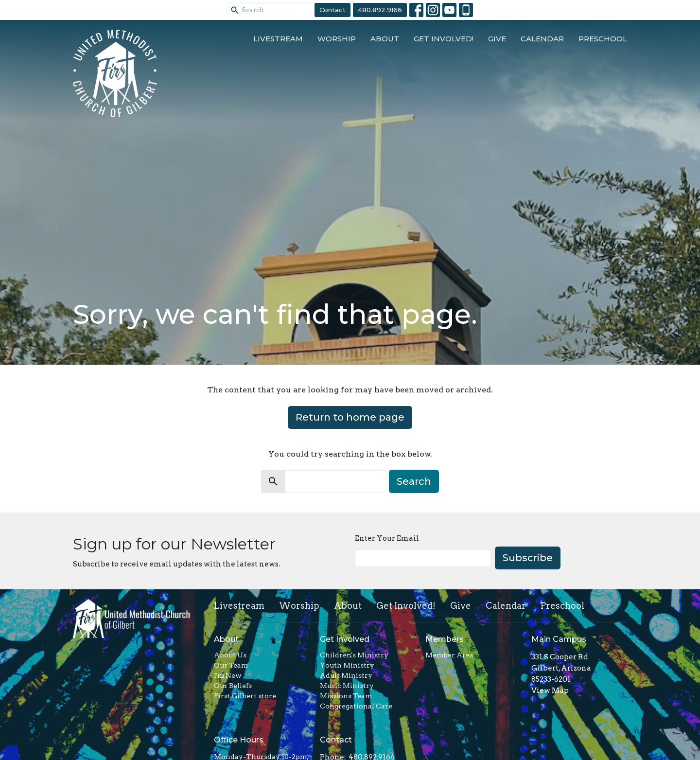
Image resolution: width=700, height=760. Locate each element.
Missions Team (346, 696)
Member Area (449, 655)
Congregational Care (356, 706)
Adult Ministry (346, 675)
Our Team (231, 665)
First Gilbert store (245, 696)
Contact (332, 10)
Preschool (603, 39)
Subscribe (528, 558)
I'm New (228, 675)
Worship (337, 39)
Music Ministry (347, 686)
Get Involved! (444, 39)
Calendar (542, 39)
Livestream (278, 39)
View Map (550, 690)
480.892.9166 (380, 10)
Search (414, 481)
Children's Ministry (354, 655)
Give (497, 39)
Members (445, 639)
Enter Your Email (387, 538)
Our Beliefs (233, 686)
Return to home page (350, 417)
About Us (230, 655)
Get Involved (345, 639)
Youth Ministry (347, 665)
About (385, 39)
